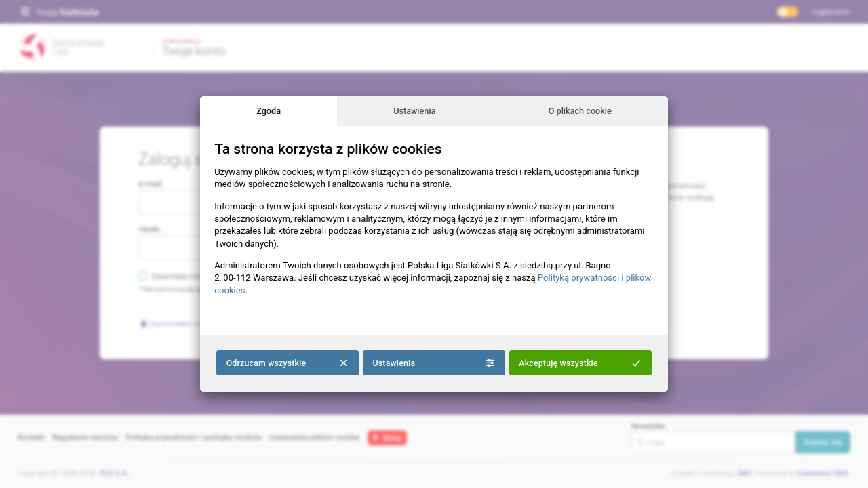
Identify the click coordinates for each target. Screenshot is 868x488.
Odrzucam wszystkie (288, 363)
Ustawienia (414, 111)
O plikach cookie (580, 111)
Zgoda (269, 111)
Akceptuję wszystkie (580, 363)
